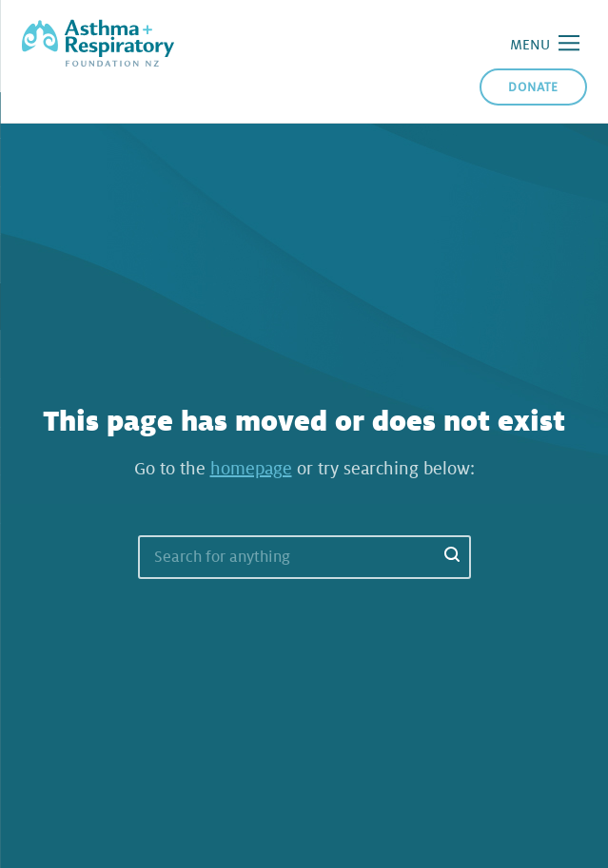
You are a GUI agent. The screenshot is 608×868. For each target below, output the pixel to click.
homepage (251, 469)
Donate (533, 87)
